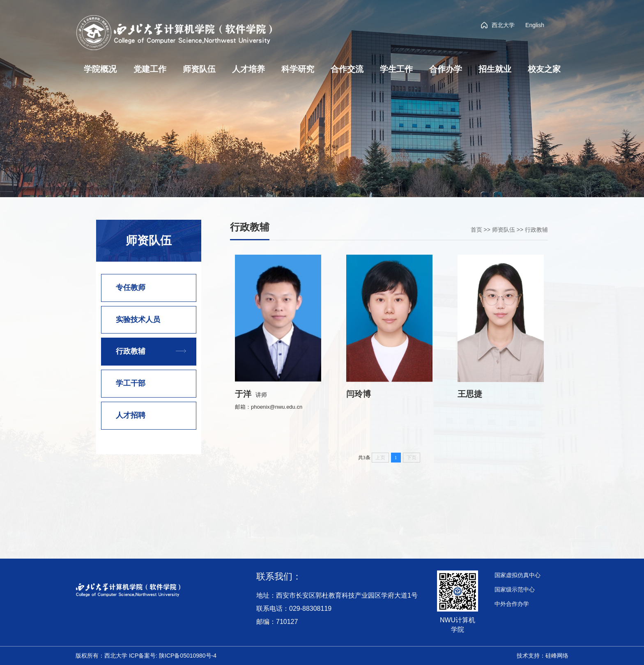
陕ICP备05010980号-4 (188, 656)
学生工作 (396, 69)
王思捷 (470, 394)
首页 (476, 230)
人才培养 (248, 69)
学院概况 (100, 69)
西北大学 (498, 25)
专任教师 (131, 288)
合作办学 (446, 69)
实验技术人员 (138, 320)
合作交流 (347, 69)
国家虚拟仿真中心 (517, 575)
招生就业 (495, 69)
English (535, 25)
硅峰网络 (557, 656)
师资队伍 (199, 69)
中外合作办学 (512, 604)
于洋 (243, 394)
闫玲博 (359, 394)
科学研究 (298, 69)
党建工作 (150, 69)
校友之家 (544, 69)
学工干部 (131, 383)
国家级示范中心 (515, 589)
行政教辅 (131, 351)
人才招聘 (131, 415)
